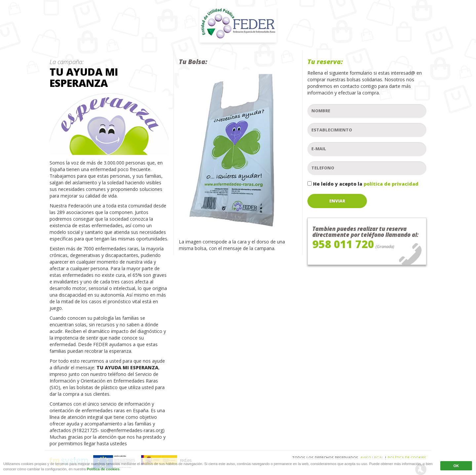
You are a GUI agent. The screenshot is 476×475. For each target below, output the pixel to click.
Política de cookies (103, 470)
